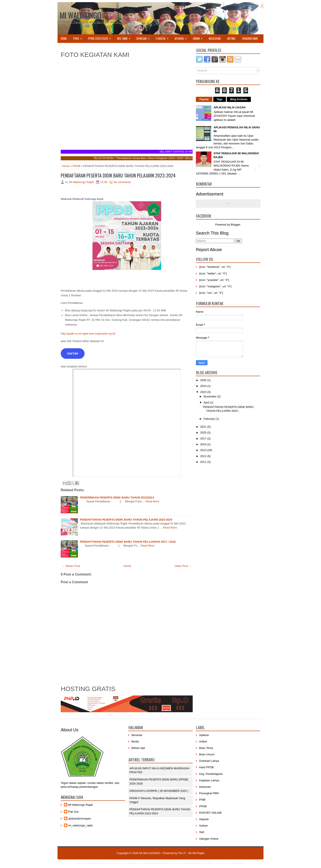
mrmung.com (223, 863)
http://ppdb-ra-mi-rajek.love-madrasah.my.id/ (88, 334)
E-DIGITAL (164, 37)
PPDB (76, 166)
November (210, 396)
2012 (204, 456)
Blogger (235, 225)
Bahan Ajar (138, 748)
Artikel (231, 38)
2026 (204, 380)
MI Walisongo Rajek (81, 805)
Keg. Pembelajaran (211, 774)
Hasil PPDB (206, 767)
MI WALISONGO (80, 15)
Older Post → (183, 566)
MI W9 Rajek (196, 853)
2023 (204, 392)
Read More (152, 501)
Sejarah (204, 819)
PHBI (202, 800)
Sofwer (203, 826)
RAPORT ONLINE (210, 813)
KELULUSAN (215, 38)
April (207, 402)
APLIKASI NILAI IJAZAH (229, 107)
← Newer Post (71, 566)
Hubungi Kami (250, 38)
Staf (202, 832)
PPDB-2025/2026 (101, 37)
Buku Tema (206, 748)
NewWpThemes (97, 863)
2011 (204, 462)
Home (64, 38)
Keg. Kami (125, 37)
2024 (204, 386)
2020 (204, 432)
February (210, 419)
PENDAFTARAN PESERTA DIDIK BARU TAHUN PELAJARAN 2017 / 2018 (128, 542)
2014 (204, 444)
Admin (199, 37)
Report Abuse (209, 250)
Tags (220, 99)
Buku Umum (207, 754)
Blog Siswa (238, 863)
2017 (204, 439)
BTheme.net (180, 863)
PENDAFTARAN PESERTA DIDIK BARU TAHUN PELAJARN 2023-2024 (118, 175)
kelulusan (205, 787)
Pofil (79, 37)
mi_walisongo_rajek (80, 825)
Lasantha (132, 863)
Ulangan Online (209, 839)
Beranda (137, 735)
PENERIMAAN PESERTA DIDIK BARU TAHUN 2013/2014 (117, 498)
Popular (204, 99)
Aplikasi (204, 735)
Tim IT (182, 853)
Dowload (144, 37)
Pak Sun (73, 812)
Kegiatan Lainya (209, 780)
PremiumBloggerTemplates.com (155, 863)
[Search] (215, 241)
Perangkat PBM (209, 793)
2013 (204, 450)
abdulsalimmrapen (80, 819)
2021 (204, 427)
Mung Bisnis (208, 863)
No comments (122, 182)
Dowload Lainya (209, 761)
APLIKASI (182, 37)
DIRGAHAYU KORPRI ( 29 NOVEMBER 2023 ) (159, 791)
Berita (135, 742)
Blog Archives (239, 99)
